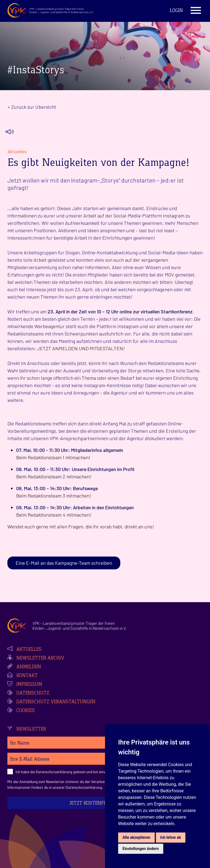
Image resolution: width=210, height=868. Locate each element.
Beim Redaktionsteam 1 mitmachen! (53, 457)
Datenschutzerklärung (54, 772)
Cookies (26, 711)
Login (176, 11)
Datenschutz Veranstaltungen (56, 702)
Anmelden (29, 667)
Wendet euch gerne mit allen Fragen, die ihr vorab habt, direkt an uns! (81, 526)
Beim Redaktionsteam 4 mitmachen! (54, 515)
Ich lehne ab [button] (171, 837)
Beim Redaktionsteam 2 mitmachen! (54, 476)
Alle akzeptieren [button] (136, 837)
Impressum (29, 685)
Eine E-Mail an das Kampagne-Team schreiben (64, 563)
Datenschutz (33, 693)
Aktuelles (29, 650)
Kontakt (27, 676)
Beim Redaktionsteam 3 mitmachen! (54, 496)
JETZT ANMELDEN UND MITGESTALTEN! (81, 348)
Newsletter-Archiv (40, 658)
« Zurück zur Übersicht (32, 107)
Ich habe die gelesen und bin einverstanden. (70, 772)
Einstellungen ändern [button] (141, 849)
